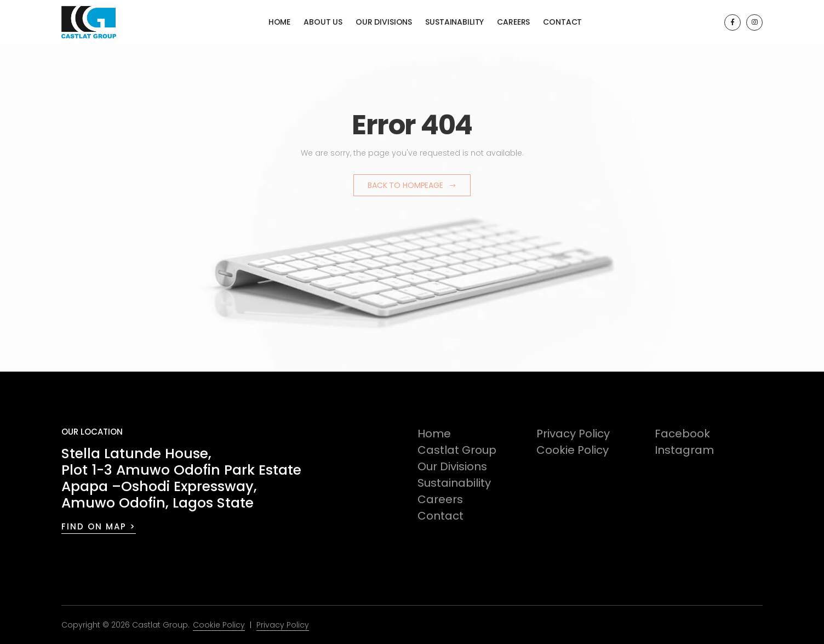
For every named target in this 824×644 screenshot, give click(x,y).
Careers (513, 22)
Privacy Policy (573, 434)
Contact (562, 22)
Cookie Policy (573, 450)
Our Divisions (384, 22)
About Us (323, 22)
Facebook (682, 434)
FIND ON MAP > (99, 526)
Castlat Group (457, 450)
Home (279, 22)
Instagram (684, 450)
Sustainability (454, 22)
